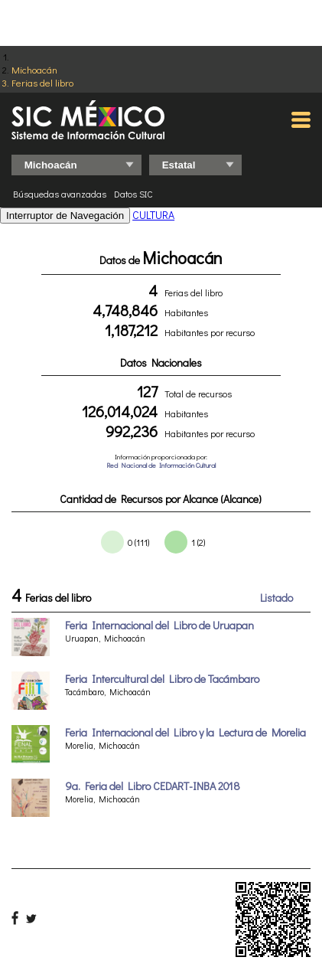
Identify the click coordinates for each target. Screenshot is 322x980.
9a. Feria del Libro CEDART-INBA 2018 (153, 786)
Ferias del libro (42, 82)
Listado (276, 598)
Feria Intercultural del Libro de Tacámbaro (162, 679)
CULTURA (153, 215)
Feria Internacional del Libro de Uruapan (159, 625)
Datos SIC (133, 194)
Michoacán (34, 69)
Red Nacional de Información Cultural (161, 465)
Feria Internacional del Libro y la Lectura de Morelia (185, 732)
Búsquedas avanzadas (60, 194)
